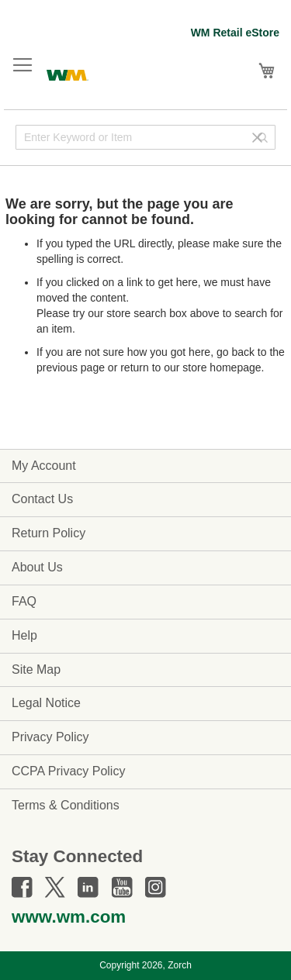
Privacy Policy (50, 737)
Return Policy (48, 533)
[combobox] (145, 137)
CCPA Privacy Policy (68, 771)
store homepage (222, 367)
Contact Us (42, 499)
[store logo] (68, 73)
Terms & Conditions (66, 805)
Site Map (36, 669)
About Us (37, 567)
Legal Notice (46, 703)
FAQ (24, 601)
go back (236, 352)
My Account (44, 466)
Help (24, 635)
